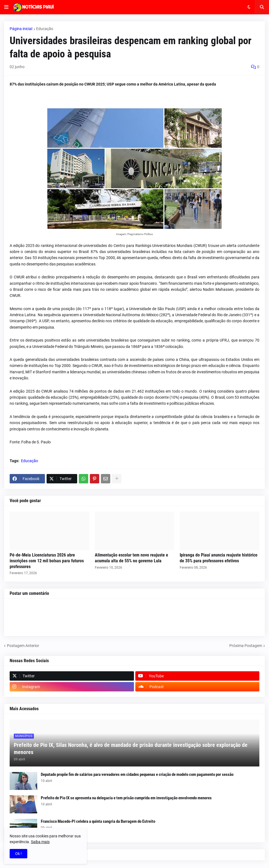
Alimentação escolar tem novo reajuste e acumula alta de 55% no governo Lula (131, 558)
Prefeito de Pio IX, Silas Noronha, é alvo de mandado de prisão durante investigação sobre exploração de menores (131, 749)
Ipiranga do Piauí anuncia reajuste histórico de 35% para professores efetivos (219, 558)
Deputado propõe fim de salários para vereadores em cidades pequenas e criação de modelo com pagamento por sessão (137, 774)
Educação (45, 29)
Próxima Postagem (246, 646)
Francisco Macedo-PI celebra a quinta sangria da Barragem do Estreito (98, 821)
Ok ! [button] (18, 854)
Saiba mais (40, 842)
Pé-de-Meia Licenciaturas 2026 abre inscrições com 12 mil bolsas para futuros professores (47, 561)
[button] (6, 7)
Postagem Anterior (23, 646)
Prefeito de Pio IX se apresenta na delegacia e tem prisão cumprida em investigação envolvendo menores (126, 798)
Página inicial (21, 29)
